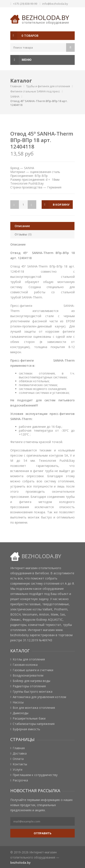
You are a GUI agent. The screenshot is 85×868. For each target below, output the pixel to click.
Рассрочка (20, 780)
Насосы (18, 702)
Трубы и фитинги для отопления (48, 86)
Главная (16, 86)
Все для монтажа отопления (34, 708)
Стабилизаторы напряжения (34, 724)
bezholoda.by (45, 18)
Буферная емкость (26, 729)
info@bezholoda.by (55, 4)
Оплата (18, 759)
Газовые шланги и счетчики (33, 670)
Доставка (20, 753)
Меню (21, 60)
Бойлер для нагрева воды (31, 681)
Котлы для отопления (29, 659)
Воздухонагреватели (28, 675)
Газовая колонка (25, 665)
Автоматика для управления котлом (39, 697)
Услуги (17, 770)
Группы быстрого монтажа (33, 692)
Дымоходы (20, 713)
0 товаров (30, 36)
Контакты (20, 764)
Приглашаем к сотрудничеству (35, 775)
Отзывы (23, 234)
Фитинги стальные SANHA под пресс (35, 91)
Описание (22, 226)
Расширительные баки (29, 718)
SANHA (15, 96)
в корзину (61, 205)
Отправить (43, 833)
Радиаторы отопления (29, 686)
